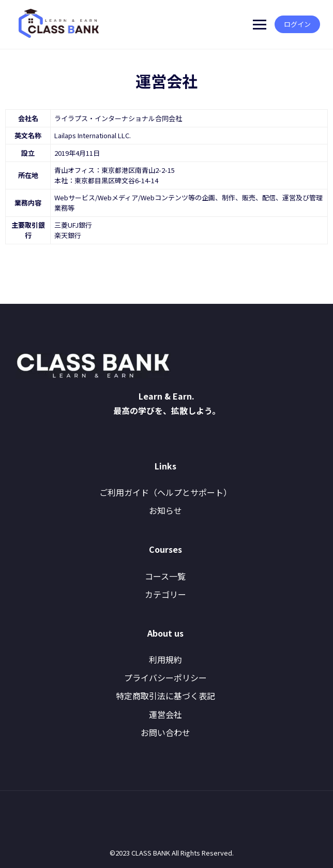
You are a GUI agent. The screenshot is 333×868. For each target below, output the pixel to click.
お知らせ (165, 510)
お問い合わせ (165, 732)
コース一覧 (165, 576)
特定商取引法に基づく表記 (165, 696)
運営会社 (165, 714)
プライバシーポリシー (165, 678)
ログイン (295, 24)
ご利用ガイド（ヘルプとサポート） (165, 492)
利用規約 (165, 659)
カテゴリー (165, 594)
